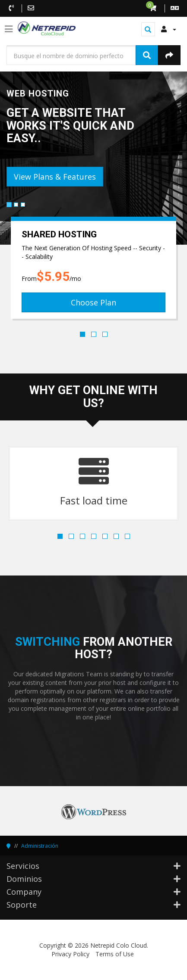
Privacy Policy (70, 954)
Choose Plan (93, 302)
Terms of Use (115, 954)
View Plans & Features (55, 177)
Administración (40, 846)
